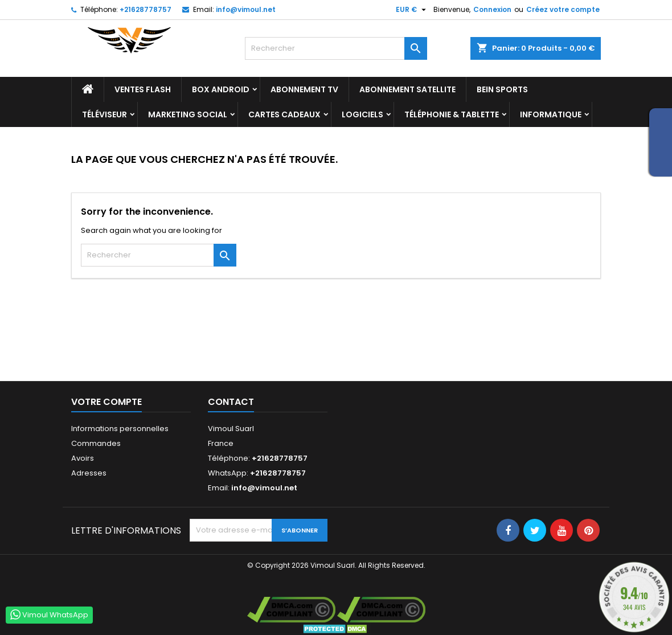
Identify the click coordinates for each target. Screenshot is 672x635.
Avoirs (83, 458)
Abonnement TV (304, 89)
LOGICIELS (362, 114)
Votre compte (106, 402)
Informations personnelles (120, 429)
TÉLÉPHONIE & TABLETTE (452, 114)
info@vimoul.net (246, 9)
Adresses (89, 473)
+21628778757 (146, 9)
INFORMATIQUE (551, 114)
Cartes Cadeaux (284, 114)
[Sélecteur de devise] (412, 10)
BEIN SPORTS (502, 89)
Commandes (96, 443)
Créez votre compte (563, 9)
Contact (231, 402)
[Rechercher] (336, 48)
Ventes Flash (143, 89)
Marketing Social (188, 114)
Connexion (492, 9)
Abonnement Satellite (407, 89)
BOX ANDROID (221, 89)
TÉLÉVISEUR (105, 114)
